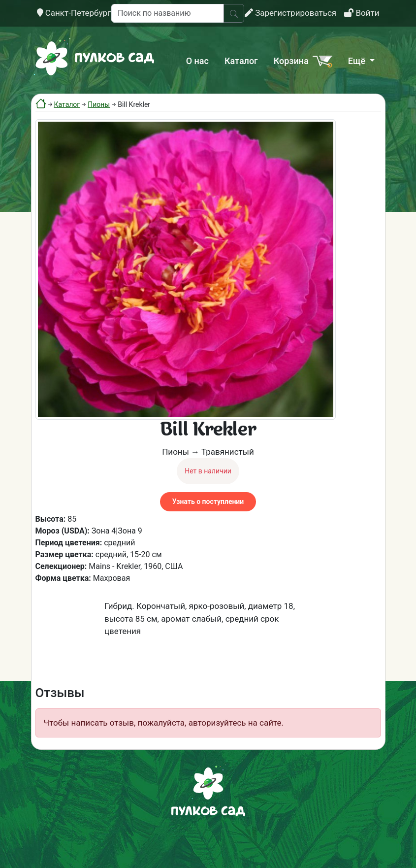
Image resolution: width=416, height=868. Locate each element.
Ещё (358, 61)
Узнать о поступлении (208, 501)
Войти (362, 13)
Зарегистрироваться (290, 13)
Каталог (241, 61)
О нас (197, 61)
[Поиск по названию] (168, 13)
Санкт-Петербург (74, 13)
